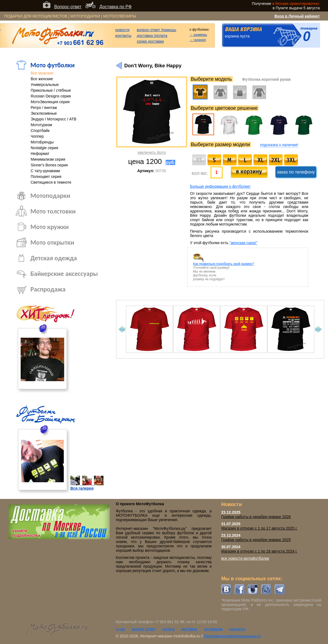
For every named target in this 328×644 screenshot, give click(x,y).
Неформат (40, 154)
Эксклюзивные (44, 113)
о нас (120, 629)
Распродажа (48, 289)
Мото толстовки (53, 211)
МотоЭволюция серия (50, 102)
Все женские (42, 79)
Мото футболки (53, 65)
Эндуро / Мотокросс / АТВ (54, 119)
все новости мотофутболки (245, 558)
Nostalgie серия (44, 148)
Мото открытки (52, 242)
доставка (189, 629)
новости (122, 30)
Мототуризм (41, 125)
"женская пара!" (243, 243)
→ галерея (198, 40)
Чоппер (37, 136)
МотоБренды (42, 142)
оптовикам (213, 629)
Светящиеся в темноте (51, 182)
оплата (169, 629)
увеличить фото (152, 152)
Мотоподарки (50, 196)
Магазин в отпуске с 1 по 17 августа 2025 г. (259, 528)
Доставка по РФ (116, 7)
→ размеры (198, 35)
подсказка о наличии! (279, 145)
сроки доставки (150, 41)
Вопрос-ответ (68, 7)
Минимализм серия (48, 159)
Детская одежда (54, 258)
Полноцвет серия (46, 177)
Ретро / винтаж (44, 108)
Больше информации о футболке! (220, 186)
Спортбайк (40, 131)
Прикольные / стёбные (51, 90)
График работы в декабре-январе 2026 (256, 517)
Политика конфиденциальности (232, 636)
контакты (123, 36)
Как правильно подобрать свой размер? (224, 264)
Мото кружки (50, 227)
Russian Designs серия (51, 96)
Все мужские (42, 73)
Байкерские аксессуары (64, 274)
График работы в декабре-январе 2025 (256, 540)
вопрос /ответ (144, 629)
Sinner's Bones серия (49, 165)
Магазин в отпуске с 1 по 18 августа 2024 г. (259, 551)
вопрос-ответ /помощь (157, 30)
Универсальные (45, 85)
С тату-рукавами (45, 171)
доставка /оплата (152, 36)
